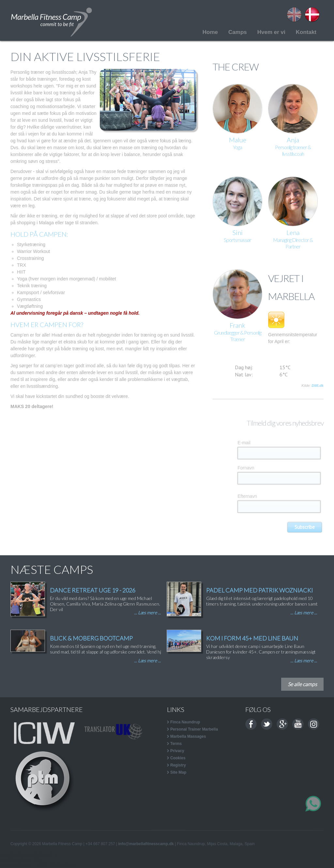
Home (210, 32)
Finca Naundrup (185, 722)
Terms (176, 744)
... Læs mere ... (147, 613)
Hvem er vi (271, 32)
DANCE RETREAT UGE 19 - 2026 (93, 590)
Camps (238, 32)
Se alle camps (302, 684)
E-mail (244, 443)
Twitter (267, 724)
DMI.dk (318, 386)
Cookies (178, 758)
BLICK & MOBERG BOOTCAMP (91, 638)
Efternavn (247, 496)
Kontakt (306, 32)
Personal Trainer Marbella (194, 729)
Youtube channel (298, 724)
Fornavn (246, 468)
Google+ (282, 724)
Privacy (177, 751)
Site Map (178, 772)
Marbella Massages (188, 736)
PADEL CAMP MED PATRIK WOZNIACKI (259, 590)
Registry (178, 765)
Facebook (251, 724)
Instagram (314, 724)
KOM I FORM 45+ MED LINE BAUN (252, 638)
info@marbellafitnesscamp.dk (146, 844)
